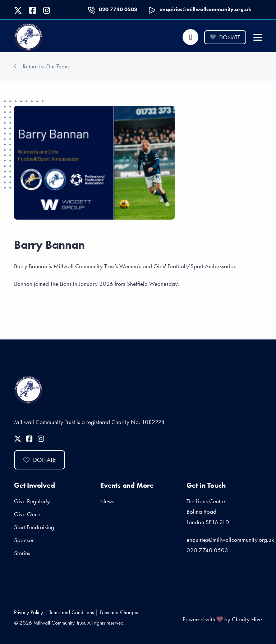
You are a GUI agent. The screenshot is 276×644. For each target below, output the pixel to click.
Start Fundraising (34, 527)
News (107, 501)
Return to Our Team (42, 66)
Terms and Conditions (72, 612)
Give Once (27, 514)
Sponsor (24, 540)
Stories (22, 553)
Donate (225, 37)
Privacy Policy (29, 612)
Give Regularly (32, 501)
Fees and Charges (119, 612)
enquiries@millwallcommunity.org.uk (205, 9)
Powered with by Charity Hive (222, 619)
